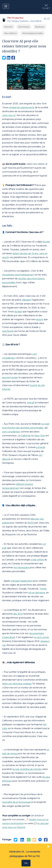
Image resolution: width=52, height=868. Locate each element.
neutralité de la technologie (16, 802)
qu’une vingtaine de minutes (27, 769)
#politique (40, 27)
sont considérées (11, 432)
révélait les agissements (22, 107)
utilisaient (26, 300)
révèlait (18, 311)
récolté (46, 242)
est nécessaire (21, 567)
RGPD (31, 523)
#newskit (8, 27)
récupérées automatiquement (18, 275)
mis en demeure (37, 593)
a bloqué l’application (22, 581)
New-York (40, 436)
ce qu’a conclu (41, 637)
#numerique (24, 27)
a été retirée (37, 560)
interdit (31, 403)
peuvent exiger (10, 377)
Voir (26, 863)
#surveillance (10, 33)
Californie (26, 436)
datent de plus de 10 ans (25, 253)
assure (40, 319)
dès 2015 (18, 614)
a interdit (41, 447)
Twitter (43, 589)
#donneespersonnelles (33, 33)
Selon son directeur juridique (17, 684)
